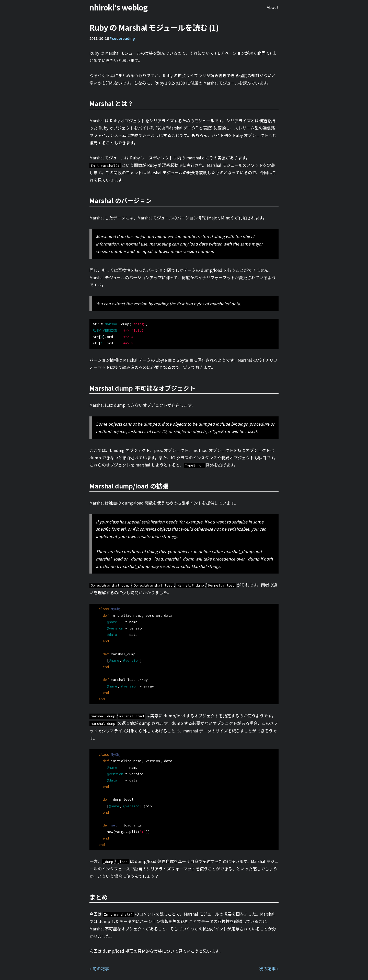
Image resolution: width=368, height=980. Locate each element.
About (273, 7)
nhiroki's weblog (118, 7)
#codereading (122, 38)
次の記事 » (269, 969)
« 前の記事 (99, 969)
